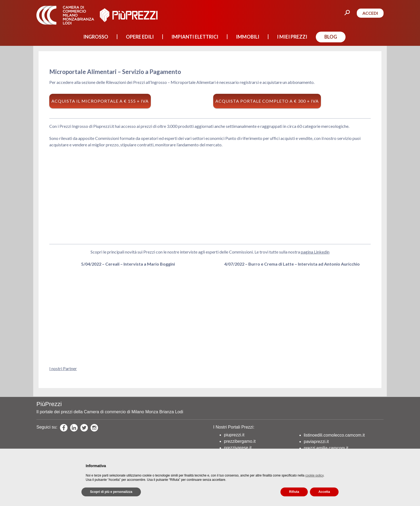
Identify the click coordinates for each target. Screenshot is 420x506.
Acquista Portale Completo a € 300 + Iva (267, 101)
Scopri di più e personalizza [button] (111, 492)
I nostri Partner (63, 368)
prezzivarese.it (238, 448)
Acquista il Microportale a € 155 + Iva (100, 101)
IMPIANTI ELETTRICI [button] (195, 37)
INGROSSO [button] (96, 37)
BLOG (331, 37)
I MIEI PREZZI (292, 37)
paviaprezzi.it (316, 442)
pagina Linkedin (315, 252)
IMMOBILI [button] (248, 37)
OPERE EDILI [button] (140, 37)
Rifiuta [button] (294, 492)
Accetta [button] (324, 492)
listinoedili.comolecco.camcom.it (334, 435)
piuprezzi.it (234, 435)
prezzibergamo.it (240, 441)
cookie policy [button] (314, 475)
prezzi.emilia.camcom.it (326, 448)
